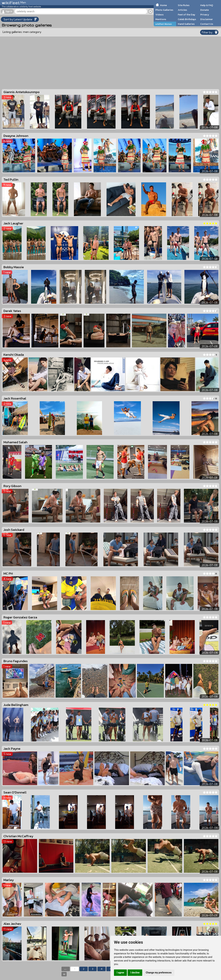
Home (163, 5)
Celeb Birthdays (187, 19)
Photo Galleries (164, 10)
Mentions (161, 19)
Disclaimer (206, 19)
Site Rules (184, 5)
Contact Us (207, 24)
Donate (205, 10)
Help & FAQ (207, 5)
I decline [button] (135, 973)
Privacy (205, 15)
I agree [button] (120, 973)
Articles (182, 10)
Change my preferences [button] (159, 973)
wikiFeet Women (164, 24)
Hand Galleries (186, 24)
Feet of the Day (187, 15)
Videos (159, 15)
